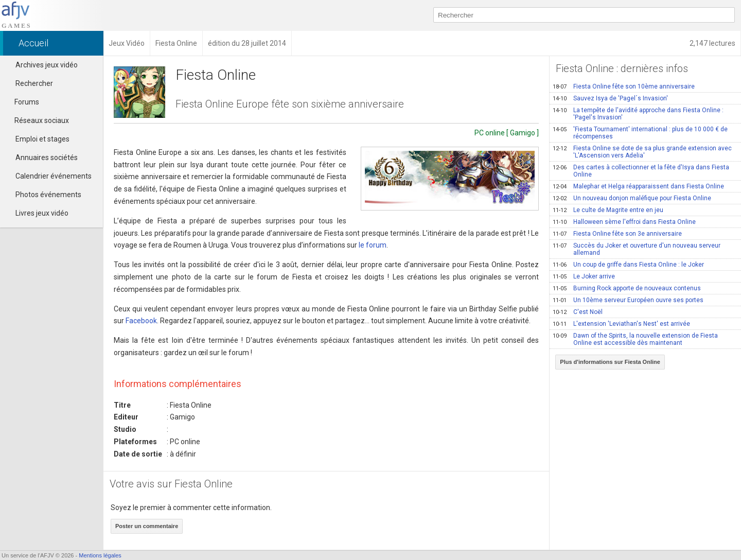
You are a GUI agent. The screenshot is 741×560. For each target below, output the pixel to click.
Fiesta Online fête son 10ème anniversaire (624, 86)
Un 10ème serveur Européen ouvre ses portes (628, 300)
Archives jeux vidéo (47, 65)
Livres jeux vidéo (42, 213)
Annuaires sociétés (47, 157)
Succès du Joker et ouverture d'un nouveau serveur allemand (637, 249)
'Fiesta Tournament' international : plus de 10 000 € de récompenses (640, 133)
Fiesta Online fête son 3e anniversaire (617, 234)
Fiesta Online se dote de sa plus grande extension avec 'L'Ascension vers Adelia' (642, 152)
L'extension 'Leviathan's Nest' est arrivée (621, 324)
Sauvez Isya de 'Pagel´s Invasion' (610, 98)
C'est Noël (578, 312)
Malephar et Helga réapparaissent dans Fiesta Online (638, 186)
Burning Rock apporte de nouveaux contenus (627, 288)
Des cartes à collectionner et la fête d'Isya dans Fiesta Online (641, 171)
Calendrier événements (54, 176)
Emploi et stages (42, 139)
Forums (22, 102)
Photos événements (48, 195)
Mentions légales (100, 555)
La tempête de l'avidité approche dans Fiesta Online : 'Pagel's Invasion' (638, 114)
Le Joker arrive (584, 276)
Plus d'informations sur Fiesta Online (610, 362)
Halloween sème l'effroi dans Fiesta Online (624, 222)
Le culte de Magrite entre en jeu (608, 210)
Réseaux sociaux (37, 120)
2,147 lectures (712, 43)
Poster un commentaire (147, 526)
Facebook (141, 321)
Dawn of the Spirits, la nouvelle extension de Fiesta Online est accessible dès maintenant (635, 339)
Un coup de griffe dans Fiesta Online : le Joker (628, 265)
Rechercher (34, 83)
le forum (373, 245)
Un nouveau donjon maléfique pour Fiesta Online (632, 198)
